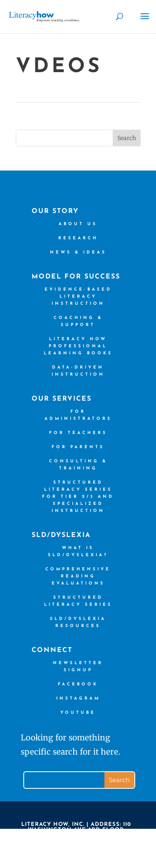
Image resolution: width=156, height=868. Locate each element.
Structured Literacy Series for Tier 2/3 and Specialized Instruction (78, 497)
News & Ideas (78, 252)
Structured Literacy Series (78, 601)
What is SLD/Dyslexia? (78, 552)
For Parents (78, 447)
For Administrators (78, 415)
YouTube (78, 713)
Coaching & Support (78, 321)
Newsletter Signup (78, 667)
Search (127, 138)
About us (78, 224)
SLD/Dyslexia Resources (78, 622)
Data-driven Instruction (78, 371)
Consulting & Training (78, 465)
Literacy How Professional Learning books (78, 346)
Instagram (78, 699)
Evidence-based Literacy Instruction (78, 297)
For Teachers (78, 433)
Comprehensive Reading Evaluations (78, 576)
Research (78, 238)
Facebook (78, 684)
